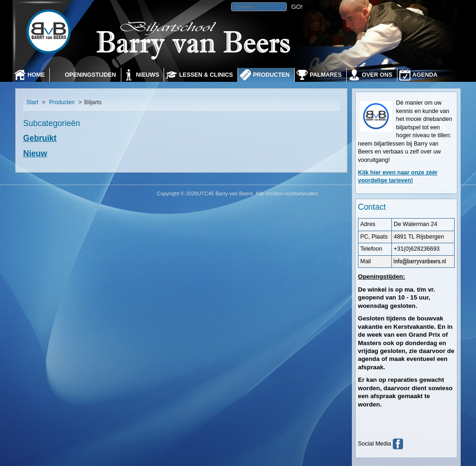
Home (36, 75)
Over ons (377, 75)
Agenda (425, 75)
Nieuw (35, 153)
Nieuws (148, 75)
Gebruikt (40, 138)
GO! (297, 7)
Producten (271, 75)
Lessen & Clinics (206, 75)
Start (33, 102)
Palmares (326, 75)
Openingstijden (90, 75)
